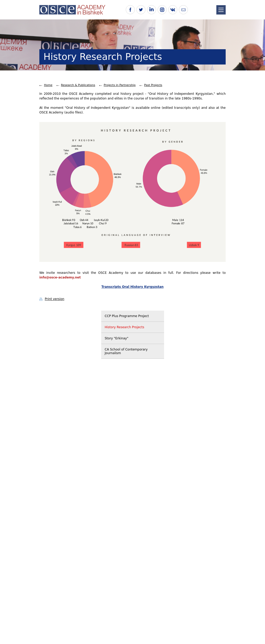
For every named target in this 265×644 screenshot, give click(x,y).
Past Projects (153, 85)
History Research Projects (125, 327)
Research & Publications (78, 85)
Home (48, 85)
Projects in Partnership (120, 85)
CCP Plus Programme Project (127, 316)
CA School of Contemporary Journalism (126, 351)
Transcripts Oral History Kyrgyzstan (132, 287)
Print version (54, 299)
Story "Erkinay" (117, 338)
